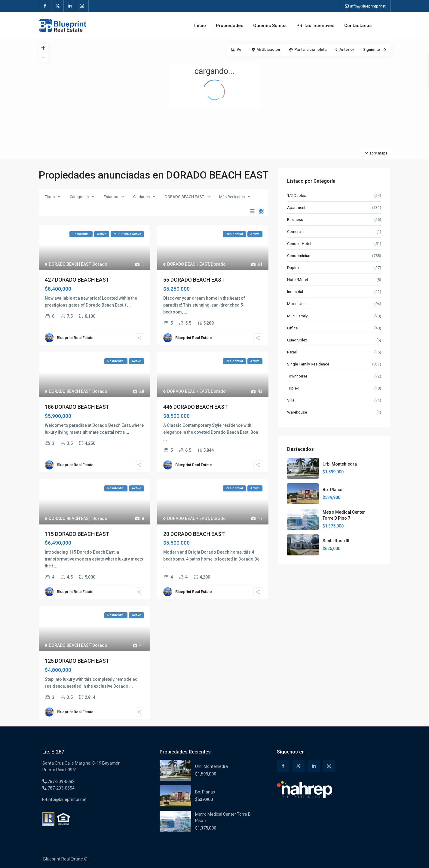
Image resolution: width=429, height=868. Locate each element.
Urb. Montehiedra (340, 464)
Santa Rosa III (336, 541)
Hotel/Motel (297, 280)
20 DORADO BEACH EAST (194, 534)
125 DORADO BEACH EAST (77, 661)
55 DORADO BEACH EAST (194, 280)
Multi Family (297, 316)
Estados (111, 197)
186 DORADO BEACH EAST (77, 407)
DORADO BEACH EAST (184, 197)
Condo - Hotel (299, 244)
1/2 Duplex (296, 196)
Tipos (50, 197)
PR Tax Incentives (315, 26)
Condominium (299, 256)
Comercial (296, 232)
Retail (292, 352)
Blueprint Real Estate (75, 338)
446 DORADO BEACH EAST (196, 407)
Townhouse (297, 376)
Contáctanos (358, 26)
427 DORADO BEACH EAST (77, 280)
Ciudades (141, 197)
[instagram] (82, 6)
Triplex (293, 388)
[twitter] (58, 6)
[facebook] (45, 6)
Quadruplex (297, 340)
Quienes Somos (270, 26)
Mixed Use (296, 304)
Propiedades (230, 26)
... (129, 305)
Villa (291, 400)
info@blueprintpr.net (67, 799)
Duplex (293, 268)
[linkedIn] (70, 6)
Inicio (200, 26)
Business (295, 220)
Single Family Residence (308, 364)
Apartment (296, 208)
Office (292, 328)
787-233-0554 (61, 788)
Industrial (295, 292)
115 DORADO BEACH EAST (77, 534)
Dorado (100, 264)
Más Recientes (232, 197)
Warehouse (297, 412)
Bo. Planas (333, 490)
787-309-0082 (61, 781)
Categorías (79, 197)
